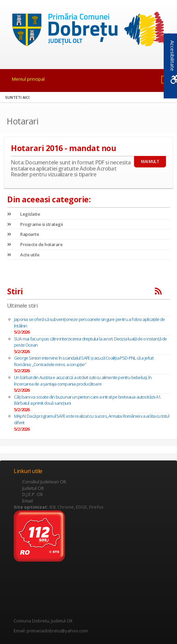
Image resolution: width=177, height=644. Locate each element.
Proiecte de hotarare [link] (35, 244)
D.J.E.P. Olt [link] (32, 494)
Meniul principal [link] (28, 79)
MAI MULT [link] (150, 162)
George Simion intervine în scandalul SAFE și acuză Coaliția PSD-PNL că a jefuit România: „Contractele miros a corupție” (84, 361)
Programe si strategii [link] (35, 224)
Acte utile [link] (23, 255)
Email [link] (28, 501)
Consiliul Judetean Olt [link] (44, 482)
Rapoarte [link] (23, 234)
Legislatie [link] (24, 214)
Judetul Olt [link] (33, 488)
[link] (88, 30)
